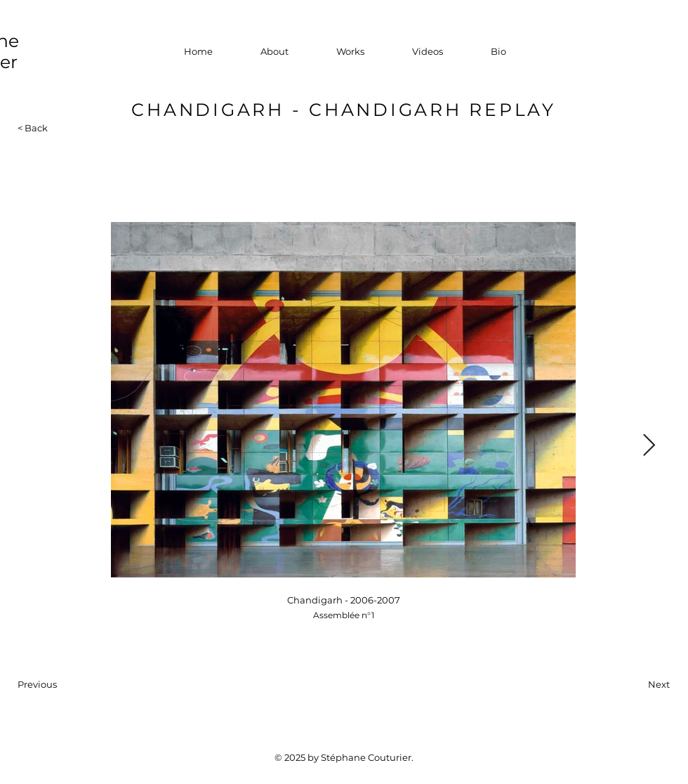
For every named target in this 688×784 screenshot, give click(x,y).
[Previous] (64, 684)
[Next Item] (649, 446)
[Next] (635, 684)
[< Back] (40, 128)
